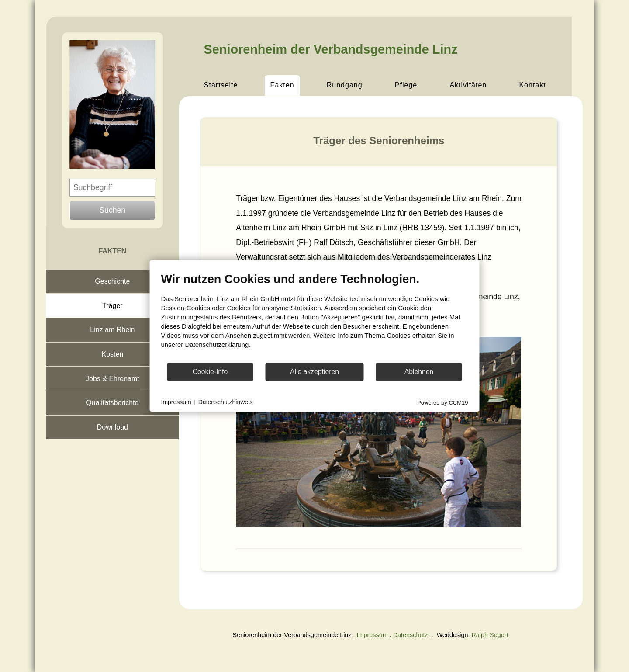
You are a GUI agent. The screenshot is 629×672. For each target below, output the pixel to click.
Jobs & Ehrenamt (112, 379)
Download (112, 427)
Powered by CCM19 (442, 403)
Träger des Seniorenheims (379, 140)
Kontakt (532, 85)
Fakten (282, 85)
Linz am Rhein (112, 330)
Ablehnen (419, 372)
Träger (112, 306)
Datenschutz (411, 635)
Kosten (112, 354)
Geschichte (112, 281)
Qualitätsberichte (112, 403)
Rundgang (345, 85)
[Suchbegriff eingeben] (112, 188)
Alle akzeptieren (314, 372)
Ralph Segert (490, 635)
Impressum (372, 635)
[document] (315, 317)
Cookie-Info (210, 372)
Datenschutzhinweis (226, 402)
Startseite (221, 85)
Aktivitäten (468, 85)
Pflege (406, 85)
